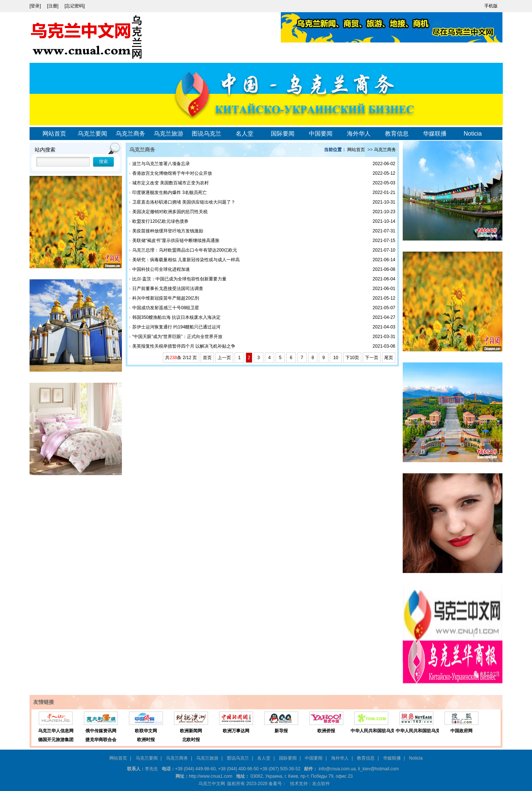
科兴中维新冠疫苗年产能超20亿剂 (166, 298)
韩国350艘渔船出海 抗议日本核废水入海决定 (176, 317)
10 (336, 358)
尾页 (389, 358)
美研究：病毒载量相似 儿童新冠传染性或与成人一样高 (186, 260)
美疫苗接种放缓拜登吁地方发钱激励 (168, 231)
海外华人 (359, 134)
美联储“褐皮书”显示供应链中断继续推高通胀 (176, 241)
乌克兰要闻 (92, 134)
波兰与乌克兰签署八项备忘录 (161, 164)
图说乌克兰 (207, 134)
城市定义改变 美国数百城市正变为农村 (170, 183)
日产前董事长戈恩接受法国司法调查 (168, 289)
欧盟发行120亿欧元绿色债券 (160, 221)
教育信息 (397, 134)
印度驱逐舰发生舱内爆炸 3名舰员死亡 (170, 192)
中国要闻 (321, 134)
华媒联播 (435, 134)
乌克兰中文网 (212, 784)
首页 (207, 358)
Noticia (473, 134)
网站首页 (54, 134)
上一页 (224, 358)
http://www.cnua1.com (210, 776)
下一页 (372, 358)
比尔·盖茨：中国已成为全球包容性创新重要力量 (179, 279)
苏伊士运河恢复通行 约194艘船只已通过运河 (176, 327)
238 (173, 358)
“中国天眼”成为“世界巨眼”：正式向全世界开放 (177, 337)
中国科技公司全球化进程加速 (161, 269)
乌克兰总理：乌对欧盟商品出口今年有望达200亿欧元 (185, 250)
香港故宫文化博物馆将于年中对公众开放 (172, 173)
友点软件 (321, 784)
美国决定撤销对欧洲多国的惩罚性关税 (170, 212)
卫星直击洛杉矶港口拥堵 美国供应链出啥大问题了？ (184, 202)
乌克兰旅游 (168, 134)
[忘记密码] (75, 6)
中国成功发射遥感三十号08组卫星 (166, 308)
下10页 (352, 358)
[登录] (36, 6)
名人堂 (245, 134)
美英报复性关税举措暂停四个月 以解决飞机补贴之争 (184, 346)
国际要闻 (283, 134)
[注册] (53, 6)
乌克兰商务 (130, 134)
